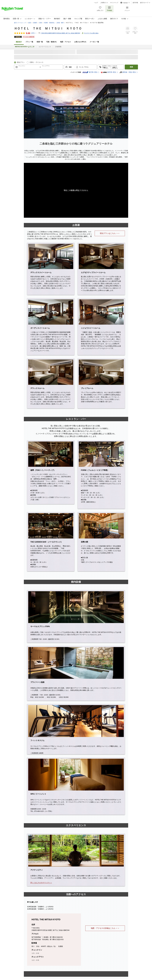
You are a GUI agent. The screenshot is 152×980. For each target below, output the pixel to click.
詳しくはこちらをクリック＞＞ (41, 883)
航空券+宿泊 (90, 72)
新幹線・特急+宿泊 (128, 72)
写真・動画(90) (51, 42)
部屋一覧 (40, 42)
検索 (131, 67)
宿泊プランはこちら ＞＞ (110, 233)
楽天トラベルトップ (20, 23)
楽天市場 (135, 3)
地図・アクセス (65, 42)
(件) (34, 33)
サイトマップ (114, 3)
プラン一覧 (29, 42)
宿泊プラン (21, 62)
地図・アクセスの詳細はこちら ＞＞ (105, 928)
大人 (81, 67)
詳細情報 (58, 47)
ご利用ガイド (104, 3)
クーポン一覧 (94, 42)
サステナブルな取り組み (91, 33)
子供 (86, 67)
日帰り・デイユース (36, 62)
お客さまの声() (80, 42)
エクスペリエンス (45, 47)
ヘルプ (96, 3)
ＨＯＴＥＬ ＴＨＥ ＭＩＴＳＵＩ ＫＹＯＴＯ (48, 28)
